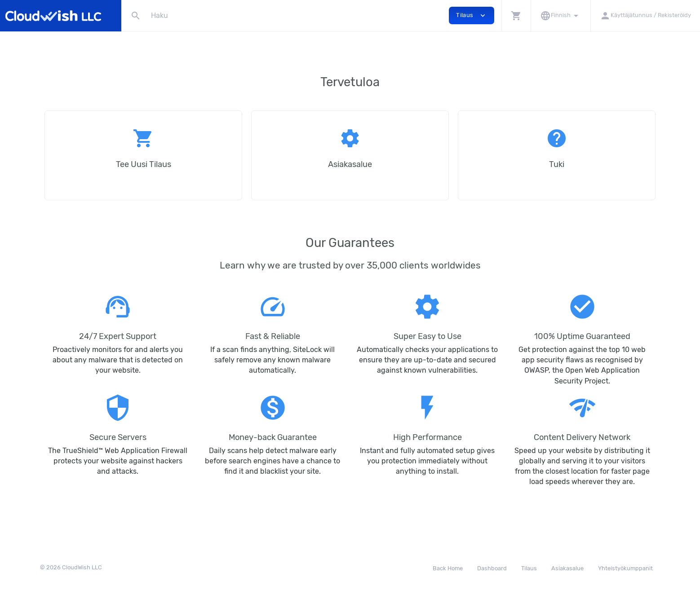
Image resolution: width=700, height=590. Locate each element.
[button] (516, 15)
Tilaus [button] (472, 15)
